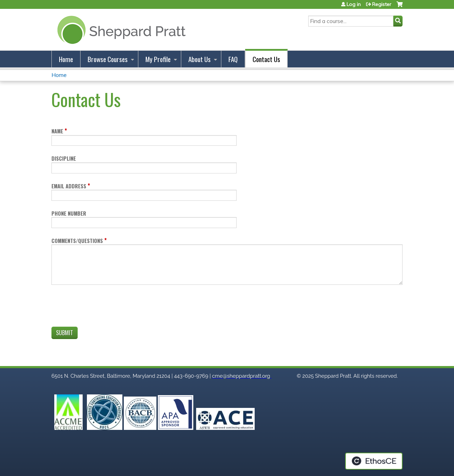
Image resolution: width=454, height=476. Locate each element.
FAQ (233, 59)
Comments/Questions (77, 241)
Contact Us (266, 59)
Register (382, 4)
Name (57, 131)
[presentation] (105, 307)
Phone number (69, 213)
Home (66, 59)
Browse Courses (108, 59)
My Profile (158, 59)
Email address (69, 186)
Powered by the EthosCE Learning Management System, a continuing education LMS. (374, 461)
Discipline (64, 158)
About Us (200, 59)
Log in (354, 4)
